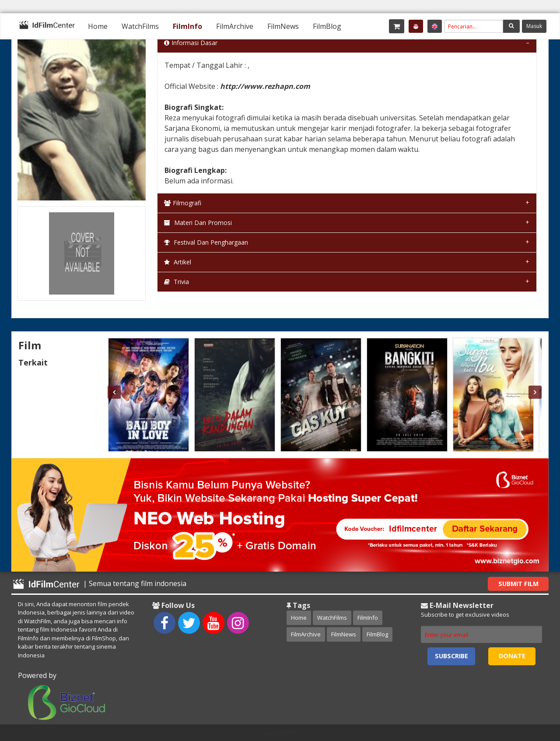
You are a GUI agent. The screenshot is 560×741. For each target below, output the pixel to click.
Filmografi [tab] (183, 203)
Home (98, 26)
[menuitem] (98, 26)
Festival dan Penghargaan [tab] (206, 242)
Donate (512, 656)
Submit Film (518, 584)
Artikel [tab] (178, 262)
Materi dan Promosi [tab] (198, 223)
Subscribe (451, 656)
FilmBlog (327, 26)
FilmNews (283, 26)
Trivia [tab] (177, 282)
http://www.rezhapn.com (265, 86)
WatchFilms (140, 26)
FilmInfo (187, 26)
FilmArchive (235, 26)
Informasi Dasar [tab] (191, 43)
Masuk (534, 26)
